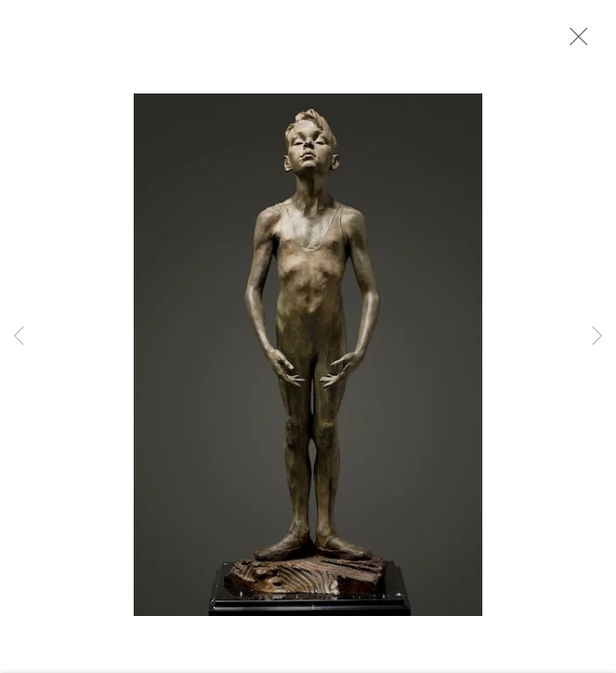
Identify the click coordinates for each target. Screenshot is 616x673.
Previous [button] (19, 336)
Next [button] (597, 336)
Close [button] (574, 42)
